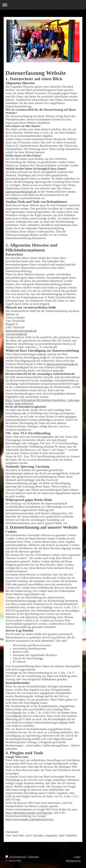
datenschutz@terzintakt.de (21, 192)
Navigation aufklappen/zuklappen (43, 5)
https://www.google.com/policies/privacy (30, 819)
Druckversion (16, 857)
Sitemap (34, 857)
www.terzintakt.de (16, 334)
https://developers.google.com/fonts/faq (29, 813)
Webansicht (73, 861)
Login (77, 857)
